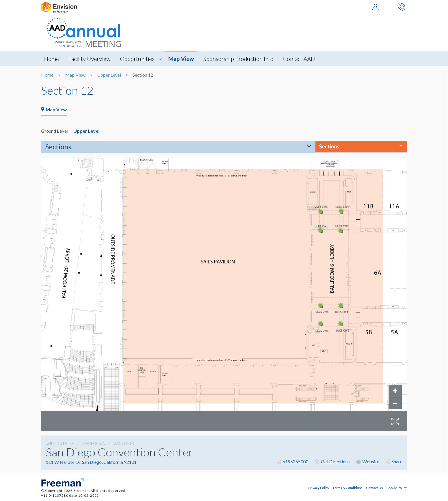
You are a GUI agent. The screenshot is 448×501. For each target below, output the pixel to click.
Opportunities (137, 59)
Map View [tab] (54, 109)
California (94, 444)
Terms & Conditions (348, 488)
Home (51, 59)
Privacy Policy (319, 488)
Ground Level (54, 131)
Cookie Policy (397, 488)
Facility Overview (89, 59)
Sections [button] (329, 146)
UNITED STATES (60, 444)
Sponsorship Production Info (238, 59)
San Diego (124, 444)
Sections (58, 147)
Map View (181, 59)
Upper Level (109, 75)
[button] (379, 7)
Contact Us (374, 488)
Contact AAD (299, 59)
